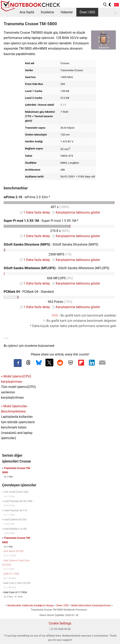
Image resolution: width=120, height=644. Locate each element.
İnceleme (47, 12)
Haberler (67, 12)
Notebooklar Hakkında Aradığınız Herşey (30, 605)
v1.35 (6, 338)
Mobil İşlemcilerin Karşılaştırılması (91, 605)
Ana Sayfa (27, 12)
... (115, 12)
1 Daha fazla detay (35, 212)
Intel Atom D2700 (13, 551)
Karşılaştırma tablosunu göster (76, 212)
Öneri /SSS (87, 12)
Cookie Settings (60, 623)
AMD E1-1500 (11, 574)
